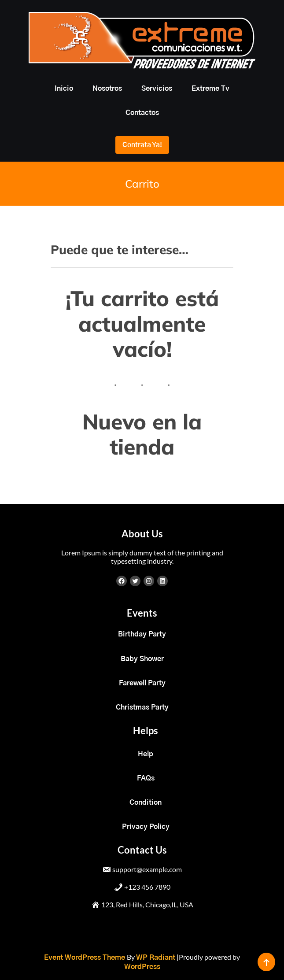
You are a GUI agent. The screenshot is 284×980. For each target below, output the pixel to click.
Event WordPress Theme (85, 958)
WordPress (142, 967)
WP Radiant (156, 958)
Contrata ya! (142, 145)
